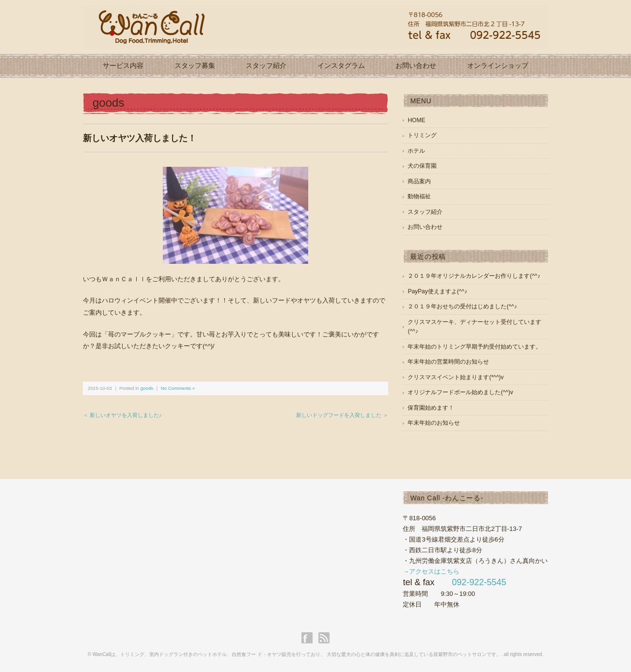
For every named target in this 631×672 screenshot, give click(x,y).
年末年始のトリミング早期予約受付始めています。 (474, 347)
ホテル (416, 151)
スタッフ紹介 (266, 65)
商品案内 (419, 181)
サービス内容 (123, 65)
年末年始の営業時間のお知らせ (448, 362)
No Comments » (178, 388)
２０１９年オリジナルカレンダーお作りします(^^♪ (474, 276)
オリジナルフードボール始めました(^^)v (460, 392)
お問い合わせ (416, 65)
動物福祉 (419, 196)
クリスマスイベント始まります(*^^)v (456, 377)
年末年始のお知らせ (434, 423)
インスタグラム (341, 65)
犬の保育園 (422, 166)
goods (108, 103)
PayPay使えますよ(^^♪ (437, 291)
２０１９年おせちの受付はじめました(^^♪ (462, 306)
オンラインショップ (498, 65)
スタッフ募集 (195, 65)
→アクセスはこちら (431, 571)
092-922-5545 (479, 582)
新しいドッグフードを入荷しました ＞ (342, 415)
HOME (416, 120)
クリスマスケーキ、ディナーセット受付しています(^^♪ (474, 327)
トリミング (422, 135)
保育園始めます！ (431, 408)
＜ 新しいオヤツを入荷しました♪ (122, 415)
